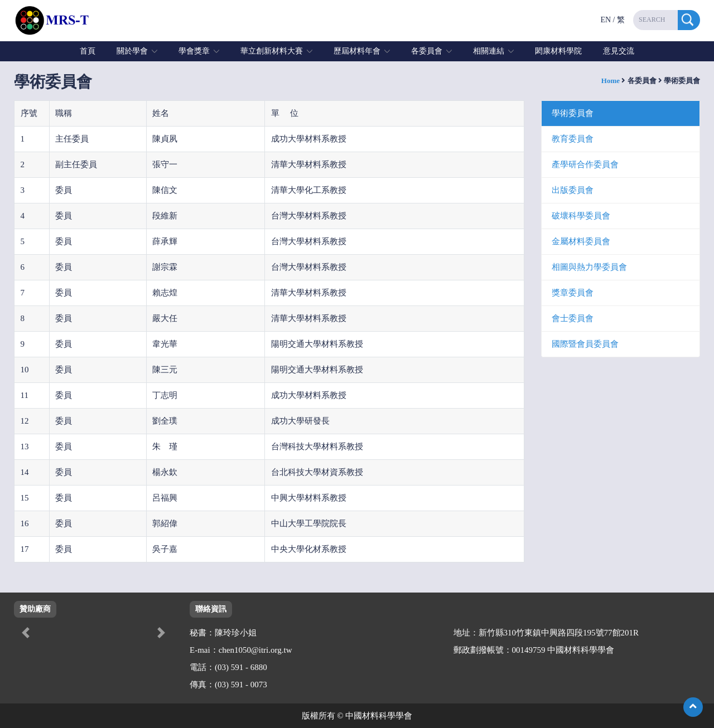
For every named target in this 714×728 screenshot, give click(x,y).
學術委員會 (573, 113)
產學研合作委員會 (585, 164)
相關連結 (489, 51)
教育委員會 (573, 139)
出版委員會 (573, 190)
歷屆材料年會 (357, 51)
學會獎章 (194, 51)
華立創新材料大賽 (272, 51)
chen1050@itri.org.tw (255, 650)
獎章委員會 (573, 293)
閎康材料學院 (558, 51)
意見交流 (619, 51)
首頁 (88, 51)
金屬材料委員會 (581, 241)
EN (606, 20)
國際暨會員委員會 (585, 344)
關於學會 (132, 51)
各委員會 (427, 51)
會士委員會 (573, 318)
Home (611, 81)
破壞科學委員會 (581, 216)
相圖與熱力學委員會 (589, 267)
